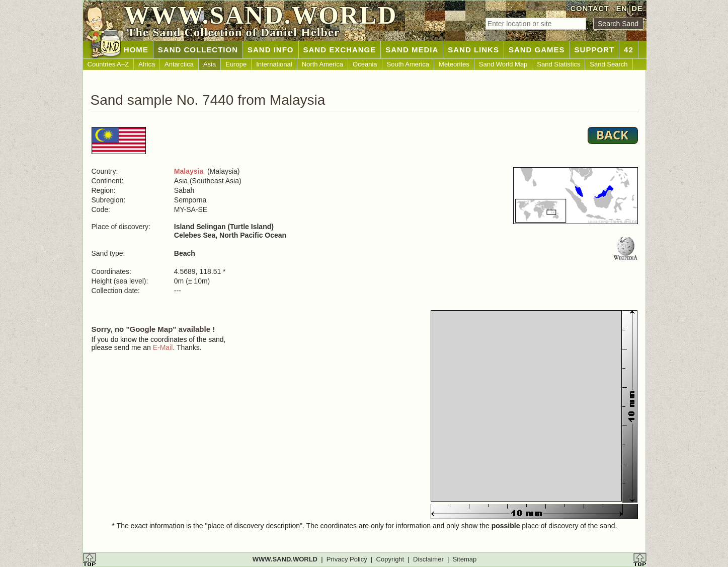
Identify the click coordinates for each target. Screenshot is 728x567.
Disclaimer (428, 559)
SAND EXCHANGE (340, 50)
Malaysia (189, 171)
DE (637, 8)
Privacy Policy (347, 559)
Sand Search (609, 64)
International (274, 64)
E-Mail (163, 347)
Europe (236, 64)
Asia (210, 64)
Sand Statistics (558, 64)
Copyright (390, 559)
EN (621, 8)
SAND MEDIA (412, 50)
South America (408, 64)
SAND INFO (271, 50)
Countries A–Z (108, 64)
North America (322, 64)
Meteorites (454, 64)
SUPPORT (595, 50)
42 (629, 50)
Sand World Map (503, 64)
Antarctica (179, 64)
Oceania (365, 64)
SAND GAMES (537, 50)
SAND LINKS (473, 50)
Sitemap (465, 559)
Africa (147, 64)
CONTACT (590, 8)
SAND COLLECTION (198, 50)
